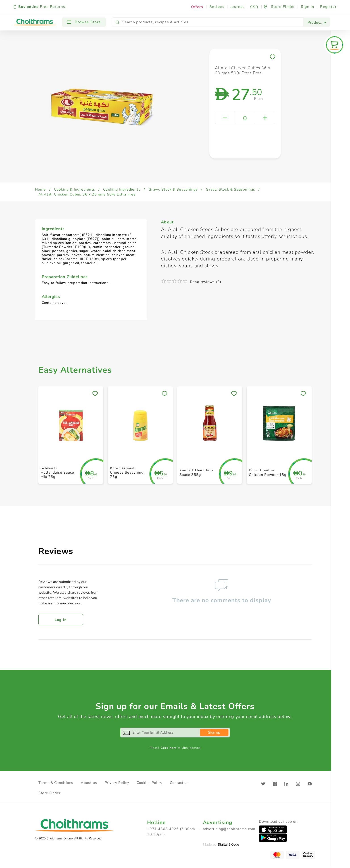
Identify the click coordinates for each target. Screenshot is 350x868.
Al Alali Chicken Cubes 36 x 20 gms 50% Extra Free (87, 194)
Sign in (308, 7)
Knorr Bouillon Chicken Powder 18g (268, 472)
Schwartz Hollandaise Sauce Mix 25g (57, 473)
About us (89, 783)
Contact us (179, 783)
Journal (237, 7)
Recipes (217, 7)
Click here (169, 748)
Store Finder (50, 793)
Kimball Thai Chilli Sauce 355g (196, 472)
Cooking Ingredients (122, 189)
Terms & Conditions (56, 783)
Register (328, 7)
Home (41, 189)
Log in (61, 620)
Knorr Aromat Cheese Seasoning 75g (127, 473)
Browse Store (84, 22)
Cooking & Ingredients (75, 189)
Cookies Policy (149, 783)
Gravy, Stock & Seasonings (173, 189)
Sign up (214, 733)
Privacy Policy (117, 783)
